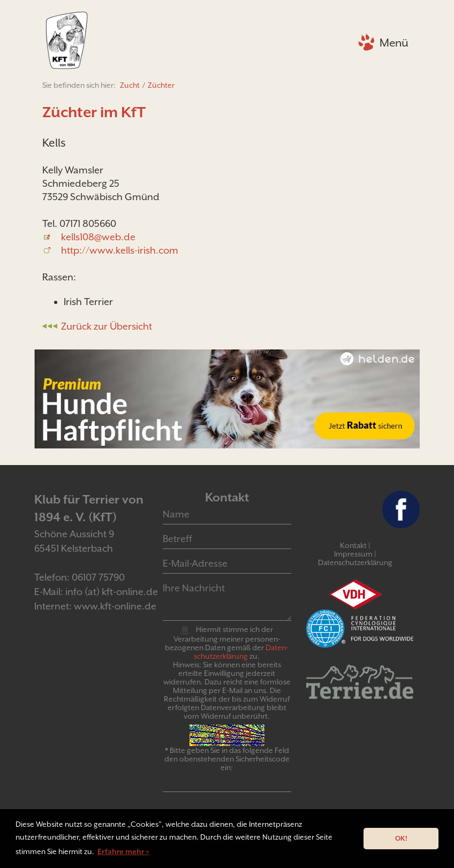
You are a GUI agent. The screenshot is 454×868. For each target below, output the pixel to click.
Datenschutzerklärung (355, 562)
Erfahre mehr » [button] (123, 851)
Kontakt (353, 545)
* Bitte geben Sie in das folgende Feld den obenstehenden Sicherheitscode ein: (227, 759)
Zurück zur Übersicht (107, 326)
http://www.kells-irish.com (120, 250)
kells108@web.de (98, 237)
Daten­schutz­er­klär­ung (241, 652)
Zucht (130, 85)
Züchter (161, 85)
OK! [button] (401, 838)
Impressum (353, 554)
